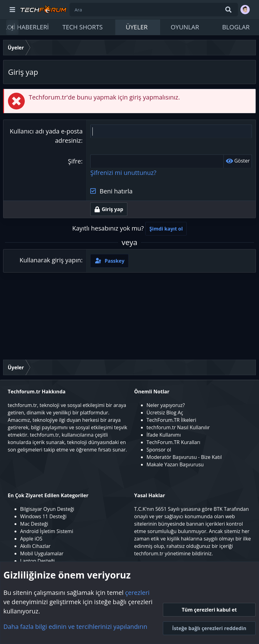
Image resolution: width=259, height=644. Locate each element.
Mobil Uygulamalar (42, 553)
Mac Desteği (34, 524)
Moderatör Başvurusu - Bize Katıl (184, 457)
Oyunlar (185, 27)
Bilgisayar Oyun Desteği (47, 509)
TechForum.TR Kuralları (173, 442)
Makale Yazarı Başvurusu (175, 464)
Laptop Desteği (37, 561)
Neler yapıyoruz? (166, 405)
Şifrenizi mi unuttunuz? (123, 173)
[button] (110, 27)
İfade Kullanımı (164, 435)
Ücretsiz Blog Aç (165, 413)
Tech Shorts (83, 27)
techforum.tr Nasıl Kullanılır (178, 427)
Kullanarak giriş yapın (50, 260)
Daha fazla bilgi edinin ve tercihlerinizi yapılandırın (75, 627)
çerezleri (137, 593)
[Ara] (154, 10)
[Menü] (12, 10)
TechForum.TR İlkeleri (171, 420)
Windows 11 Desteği (43, 516)
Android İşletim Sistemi (47, 531)
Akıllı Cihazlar (35, 546)
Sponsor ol (159, 450)
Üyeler (137, 27)
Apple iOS (31, 539)
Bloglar (236, 27)
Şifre (74, 161)
